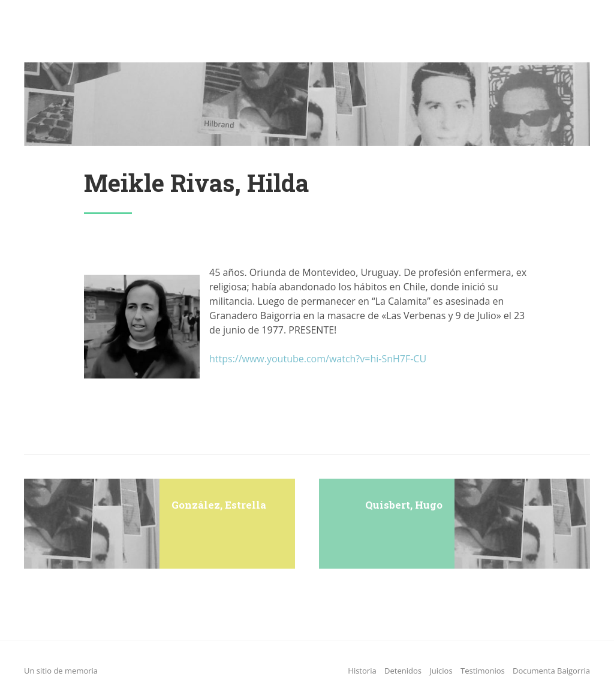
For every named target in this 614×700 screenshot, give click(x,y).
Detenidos (403, 671)
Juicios (441, 671)
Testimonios (483, 671)
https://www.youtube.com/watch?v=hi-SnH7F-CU (318, 359)
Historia (362, 671)
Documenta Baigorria (551, 671)
